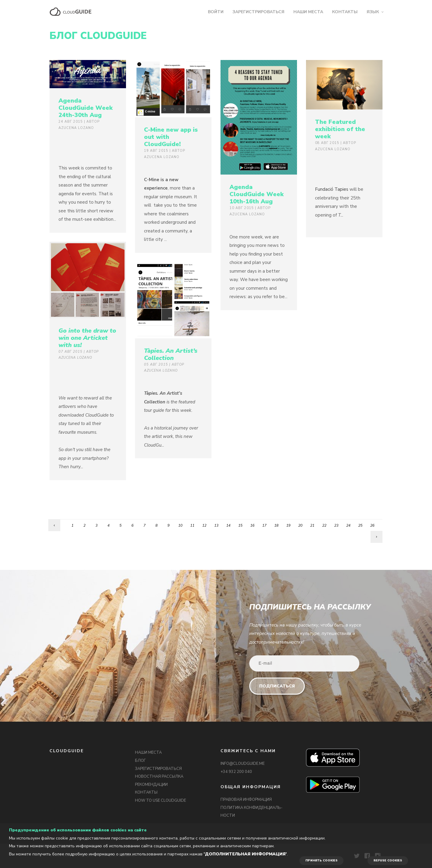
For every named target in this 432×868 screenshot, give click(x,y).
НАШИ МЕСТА (308, 12)
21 (312, 525)
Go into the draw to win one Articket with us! (87, 338)
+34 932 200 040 (236, 772)
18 (276, 525)
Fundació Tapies (332, 189)
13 (216, 525)
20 (300, 525)
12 (204, 525)
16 (252, 525)
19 (288, 525)
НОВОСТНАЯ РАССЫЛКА (159, 777)
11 (192, 525)
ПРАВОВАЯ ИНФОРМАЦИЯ (246, 800)
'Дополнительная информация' (245, 854)
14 (228, 525)
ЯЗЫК (373, 12)
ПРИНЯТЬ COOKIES (321, 861)
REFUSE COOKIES (388, 861)
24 (348, 525)
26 (372, 525)
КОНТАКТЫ (345, 12)
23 (336, 525)
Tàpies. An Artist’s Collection (171, 354)
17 (264, 525)
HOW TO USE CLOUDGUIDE (160, 801)
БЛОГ (140, 761)
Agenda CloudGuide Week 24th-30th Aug (85, 108)
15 (240, 525)
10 (180, 525)
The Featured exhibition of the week (340, 129)
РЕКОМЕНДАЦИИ (151, 785)
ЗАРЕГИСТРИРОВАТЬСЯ (258, 12)
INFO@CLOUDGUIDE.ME (243, 764)
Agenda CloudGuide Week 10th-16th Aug (256, 194)
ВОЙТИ (216, 12)
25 (360, 525)
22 (324, 525)
